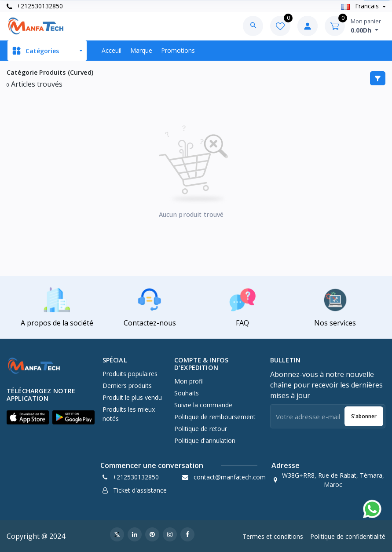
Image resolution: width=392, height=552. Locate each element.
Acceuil (112, 50)
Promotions (178, 50)
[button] (28, 417)
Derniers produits (127, 386)
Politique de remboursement (215, 417)
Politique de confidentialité (348, 536)
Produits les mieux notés (129, 414)
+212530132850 (35, 6)
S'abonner (364, 416)
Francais (361, 6)
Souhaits (187, 393)
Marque (141, 50)
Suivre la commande (203, 405)
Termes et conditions (273, 536)
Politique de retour (201, 429)
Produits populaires (130, 374)
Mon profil (189, 381)
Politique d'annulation (205, 441)
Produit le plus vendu (132, 397)
